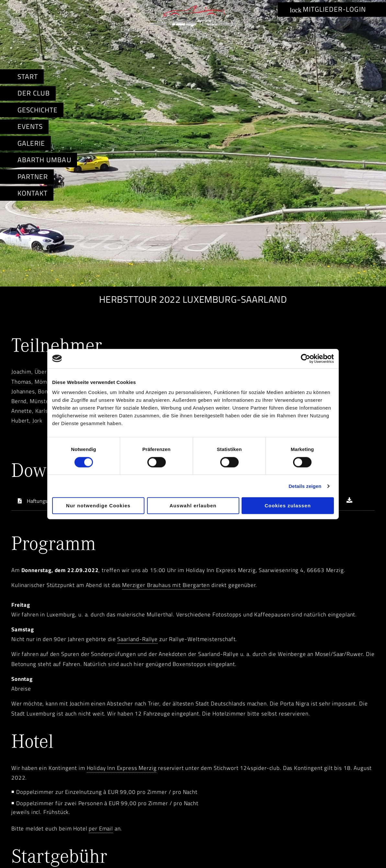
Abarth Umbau (44, 160)
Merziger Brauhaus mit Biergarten (166, 585)
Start (28, 76)
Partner (33, 176)
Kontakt (33, 193)
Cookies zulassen (288, 506)
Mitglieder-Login (328, 9)
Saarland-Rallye (137, 639)
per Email (101, 829)
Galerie (31, 143)
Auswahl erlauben (193, 506)
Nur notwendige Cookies (98, 506)
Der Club (34, 93)
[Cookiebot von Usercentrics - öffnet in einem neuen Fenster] (306, 358)
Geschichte (38, 110)
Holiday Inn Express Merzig (122, 768)
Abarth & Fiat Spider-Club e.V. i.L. (193, 17)
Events (30, 126)
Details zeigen (305, 486)
